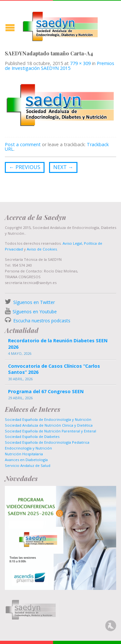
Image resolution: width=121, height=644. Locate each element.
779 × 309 (80, 63)
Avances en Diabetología (26, 460)
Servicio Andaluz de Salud (28, 465)
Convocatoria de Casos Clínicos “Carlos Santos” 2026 (54, 369)
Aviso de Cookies (42, 249)
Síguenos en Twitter (34, 302)
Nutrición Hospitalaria (24, 454)
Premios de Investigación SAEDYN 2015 (60, 66)
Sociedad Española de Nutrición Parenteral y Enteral (50, 431)
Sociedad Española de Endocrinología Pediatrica (47, 442)
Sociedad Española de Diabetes (32, 436)
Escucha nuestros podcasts (41, 321)
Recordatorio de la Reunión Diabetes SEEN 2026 (58, 344)
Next (63, 167)
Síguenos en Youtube (35, 312)
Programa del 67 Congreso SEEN (46, 391)
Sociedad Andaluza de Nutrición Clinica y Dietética (49, 425)
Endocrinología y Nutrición (28, 448)
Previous (25, 167)
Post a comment (23, 144)
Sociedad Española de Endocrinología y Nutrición (48, 419)
